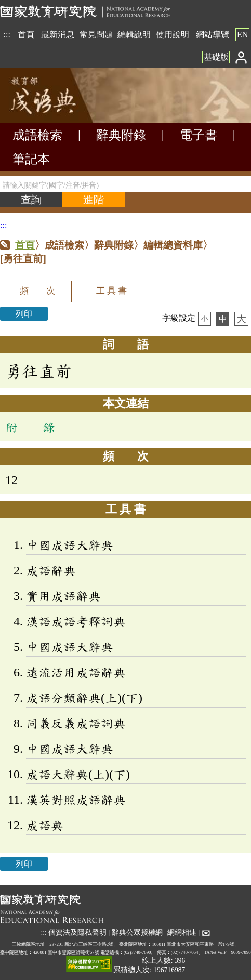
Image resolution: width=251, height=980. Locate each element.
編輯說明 (134, 35)
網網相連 (182, 932)
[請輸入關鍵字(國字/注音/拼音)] (125, 184)
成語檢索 (37, 135)
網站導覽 (213, 35)
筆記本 (31, 159)
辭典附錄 (121, 135)
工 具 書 (111, 291)
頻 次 (37, 291)
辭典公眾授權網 (137, 932)
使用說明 (173, 35)
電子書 (199, 135)
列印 (24, 314)
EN (242, 35)
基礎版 (216, 57)
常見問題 (96, 35)
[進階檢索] (94, 200)
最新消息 (58, 35)
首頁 (26, 35)
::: (7, 35)
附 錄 (30, 427)
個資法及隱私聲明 (77, 932)
